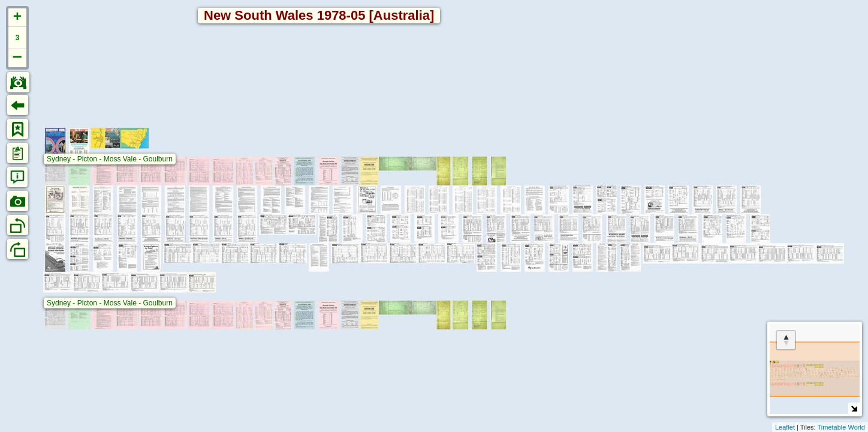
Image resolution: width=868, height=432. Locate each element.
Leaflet (785, 427)
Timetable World (841, 427)
